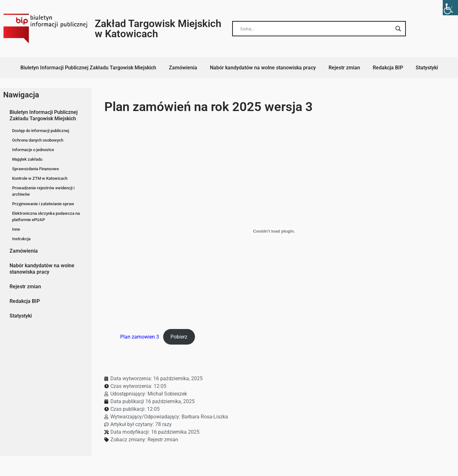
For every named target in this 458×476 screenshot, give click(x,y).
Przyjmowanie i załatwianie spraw (43, 204)
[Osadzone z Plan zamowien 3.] (274, 231)
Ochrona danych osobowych (38, 140)
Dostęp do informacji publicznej (41, 131)
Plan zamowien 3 (140, 337)
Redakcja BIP (388, 68)
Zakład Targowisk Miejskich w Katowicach (158, 29)
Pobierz (179, 337)
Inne (16, 229)
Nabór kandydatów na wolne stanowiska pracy (263, 68)
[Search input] (316, 29)
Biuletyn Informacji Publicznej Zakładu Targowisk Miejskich (88, 68)
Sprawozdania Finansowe (35, 169)
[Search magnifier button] (398, 29)
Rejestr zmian (344, 68)
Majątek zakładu (27, 159)
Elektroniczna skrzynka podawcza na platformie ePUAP (46, 217)
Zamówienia (183, 68)
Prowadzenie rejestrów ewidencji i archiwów (43, 191)
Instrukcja (21, 239)
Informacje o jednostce (33, 150)
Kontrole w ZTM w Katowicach (40, 178)
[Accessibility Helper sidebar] (450, 8)
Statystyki (427, 68)
